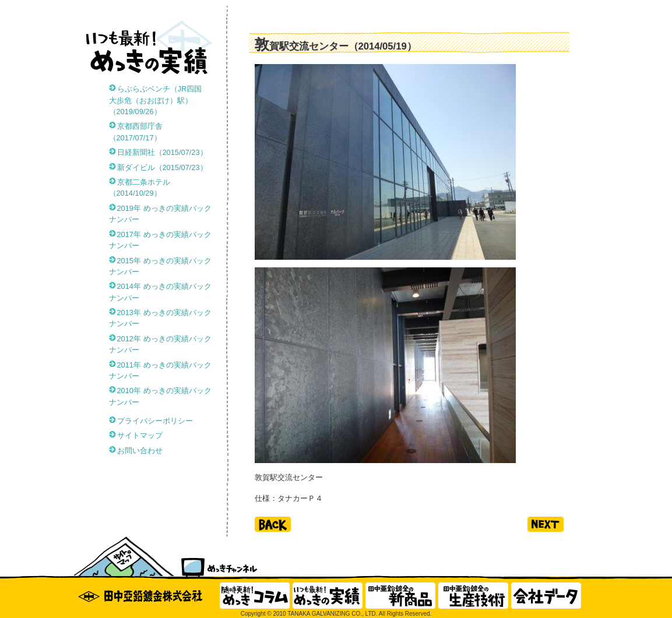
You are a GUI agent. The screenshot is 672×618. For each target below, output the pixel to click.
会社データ (546, 596)
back (273, 524)
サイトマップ (140, 435)
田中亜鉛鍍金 (144, 596)
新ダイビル (162, 167)
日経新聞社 (162, 152)
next (546, 524)
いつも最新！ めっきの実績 (328, 596)
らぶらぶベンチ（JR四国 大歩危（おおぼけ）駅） (159, 100)
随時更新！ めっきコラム (255, 596)
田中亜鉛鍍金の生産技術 (473, 596)
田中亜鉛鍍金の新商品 (400, 596)
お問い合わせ (140, 451)
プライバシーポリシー (155, 421)
